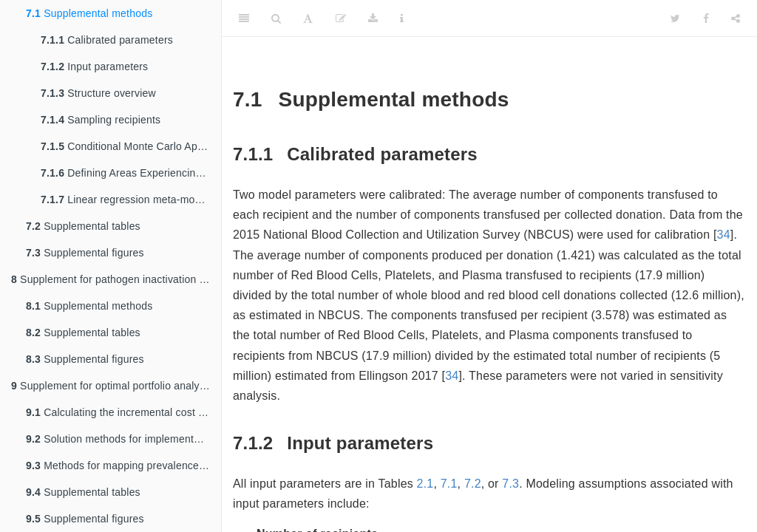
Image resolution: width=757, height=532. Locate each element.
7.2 (473, 484)
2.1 (425, 484)
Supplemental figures (85, 253)
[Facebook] (706, 18)
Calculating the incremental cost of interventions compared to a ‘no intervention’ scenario (123, 412)
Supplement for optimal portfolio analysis (112, 386)
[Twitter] (675, 18)
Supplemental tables (83, 226)
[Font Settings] (308, 18)
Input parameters (94, 66)
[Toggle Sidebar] (244, 18)
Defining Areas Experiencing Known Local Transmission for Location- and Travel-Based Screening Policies (131, 173)
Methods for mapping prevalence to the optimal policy (123, 465)
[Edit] (341, 18)
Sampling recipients (101, 120)
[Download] (373, 18)
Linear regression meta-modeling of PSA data (131, 199)
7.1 (449, 484)
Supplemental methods (89, 13)
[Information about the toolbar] (402, 18)
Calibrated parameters (107, 40)
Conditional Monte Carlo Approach (131, 146)
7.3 (510, 484)
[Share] (736, 18)
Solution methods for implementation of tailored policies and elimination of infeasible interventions (123, 439)
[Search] (276, 18)
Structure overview (98, 93)
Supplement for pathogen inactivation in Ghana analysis (116, 279)
